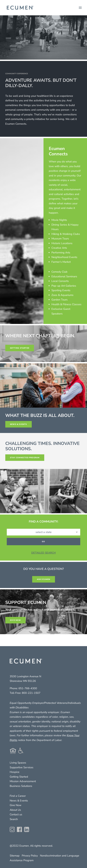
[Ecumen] (20, 8)
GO (43, 542)
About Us (15, 810)
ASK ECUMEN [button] (44, 579)
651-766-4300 (28, 688)
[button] (80, 8)
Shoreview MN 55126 (23, 681)
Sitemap (15, 856)
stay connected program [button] (25, 458)
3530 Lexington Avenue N (25, 676)
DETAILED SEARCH (43, 553)
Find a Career (18, 796)
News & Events (19, 801)
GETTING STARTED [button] (20, 348)
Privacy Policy (30, 856)
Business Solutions (21, 786)
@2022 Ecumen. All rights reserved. (31, 846)
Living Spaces (18, 763)
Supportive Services (22, 767)
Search (14, 819)
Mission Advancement (23, 781)
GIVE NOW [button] (15, 620)
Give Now (16, 805)
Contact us (16, 814)
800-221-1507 (31, 693)
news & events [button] (19, 424)
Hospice (15, 772)
